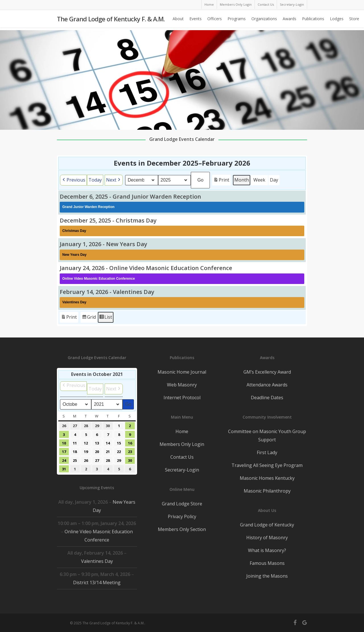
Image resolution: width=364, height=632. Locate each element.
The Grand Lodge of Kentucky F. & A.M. (111, 20)
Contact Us (182, 457)
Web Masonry (182, 385)
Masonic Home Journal (182, 372)
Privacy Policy (182, 516)
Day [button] (274, 180)
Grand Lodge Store (182, 504)
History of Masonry (267, 538)
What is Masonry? (267, 550)
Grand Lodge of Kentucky (267, 525)
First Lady (267, 452)
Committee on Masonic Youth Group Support (267, 436)
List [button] (106, 318)
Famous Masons (267, 563)
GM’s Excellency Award (267, 372)
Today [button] (95, 180)
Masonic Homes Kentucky (267, 478)
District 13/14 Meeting (97, 582)
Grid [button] (89, 318)
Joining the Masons (267, 576)
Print (222, 181)
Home (182, 431)
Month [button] (242, 180)
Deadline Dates (267, 398)
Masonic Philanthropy (267, 491)
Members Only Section (182, 529)
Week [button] (260, 180)
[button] (73, 180)
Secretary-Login (182, 470)
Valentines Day (97, 561)
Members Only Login (182, 444)
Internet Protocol (182, 398)
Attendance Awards (267, 385)
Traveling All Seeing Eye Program (267, 465)
